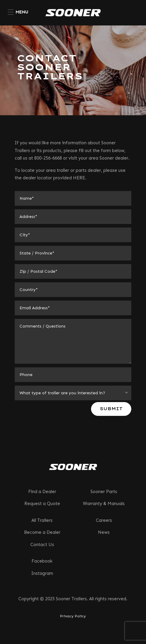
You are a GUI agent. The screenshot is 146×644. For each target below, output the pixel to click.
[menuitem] (18, 12)
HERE (79, 178)
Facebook (42, 561)
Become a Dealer (42, 532)
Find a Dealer (42, 492)
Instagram (42, 573)
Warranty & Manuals (104, 504)
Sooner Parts (104, 492)
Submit (111, 409)
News (104, 532)
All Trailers (42, 520)
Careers (104, 520)
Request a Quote (42, 504)
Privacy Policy (73, 616)
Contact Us (42, 545)
